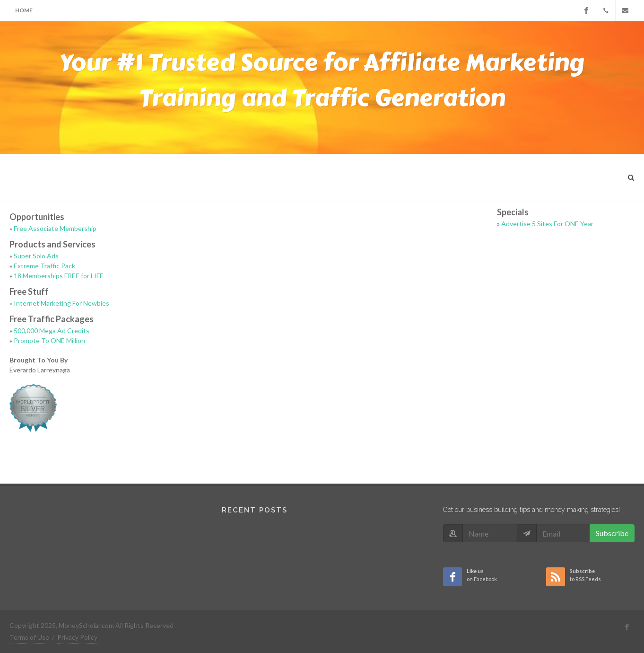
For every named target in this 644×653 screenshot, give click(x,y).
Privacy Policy (77, 637)
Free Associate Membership (55, 228)
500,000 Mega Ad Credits (52, 331)
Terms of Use (29, 637)
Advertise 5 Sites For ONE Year (547, 224)
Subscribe (612, 533)
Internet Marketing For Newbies (61, 303)
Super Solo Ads (36, 256)
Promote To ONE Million (49, 340)
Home (24, 10)
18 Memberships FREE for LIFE (59, 276)
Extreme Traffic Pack (44, 266)
